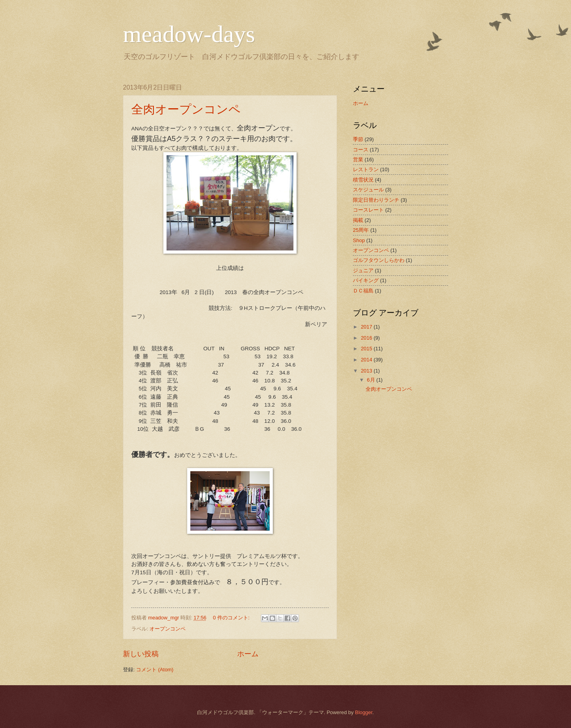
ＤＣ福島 (363, 291)
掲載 (358, 220)
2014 (367, 360)
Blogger (364, 712)
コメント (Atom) (155, 670)
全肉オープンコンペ (186, 109)
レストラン (366, 169)
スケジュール (368, 190)
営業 (358, 160)
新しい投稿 (141, 654)
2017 (367, 327)
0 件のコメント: (232, 618)
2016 (367, 338)
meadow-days (189, 34)
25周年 (361, 230)
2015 (367, 349)
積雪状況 (363, 180)
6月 (372, 380)
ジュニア (363, 270)
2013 (367, 371)
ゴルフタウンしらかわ (379, 260)
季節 (358, 139)
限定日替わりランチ (376, 200)
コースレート (368, 210)
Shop (359, 240)
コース (361, 150)
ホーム (248, 654)
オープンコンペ (168, 629)
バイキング (366, 280)
